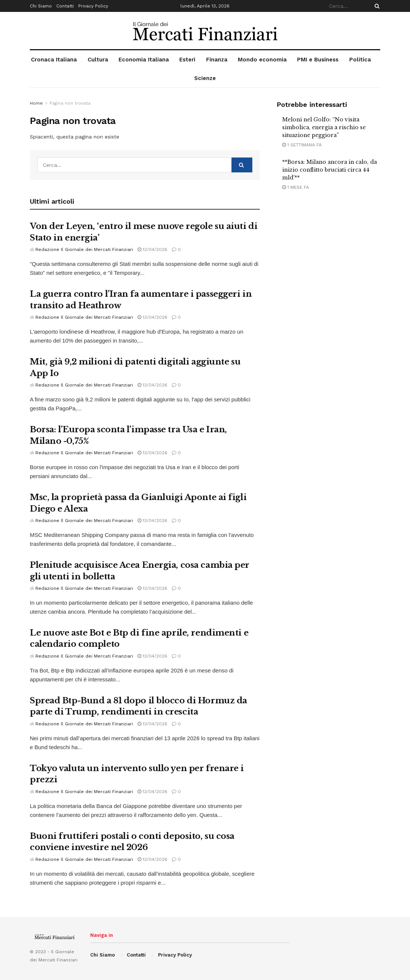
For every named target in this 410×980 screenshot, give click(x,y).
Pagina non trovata (70, 103)
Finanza (217, 60)
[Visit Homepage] (205, 31)
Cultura (98, 60)
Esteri (187, 60)
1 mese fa (296, 187)
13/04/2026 (152, 249)
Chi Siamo (41, 6)
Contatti (65, 6)
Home (36, 103)
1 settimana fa (302, 145)
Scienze (205, 78)
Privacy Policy (93, 6)
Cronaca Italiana (54, 60)
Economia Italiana (144, 60)
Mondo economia (262, 60)
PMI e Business (318, 60)
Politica (360, 60)
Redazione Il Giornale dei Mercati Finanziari (84, 249)
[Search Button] (376, 6)
